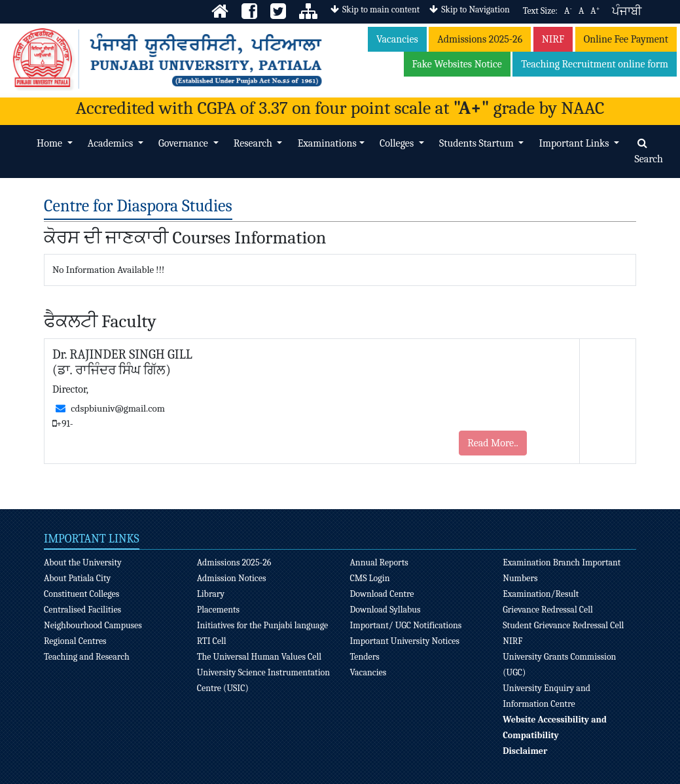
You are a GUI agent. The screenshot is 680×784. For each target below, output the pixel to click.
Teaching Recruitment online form (595, 64)
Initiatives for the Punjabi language (262, 625)
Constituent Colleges (81, 594)
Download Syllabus (385, 610)
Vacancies (397, 39)
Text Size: (540, 11)
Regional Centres (75, 641)
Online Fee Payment (626, 39)
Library (211, 594)
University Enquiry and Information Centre (546, 696)
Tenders (364, 657)
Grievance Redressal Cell (548, 610)
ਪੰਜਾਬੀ (627, 11)
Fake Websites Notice (457, 64)
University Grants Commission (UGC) (559, 665)
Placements (218, 610)
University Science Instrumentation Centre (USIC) (263, 680)
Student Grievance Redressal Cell (563, 625)
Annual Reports (379, 562)
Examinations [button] (327, 143)
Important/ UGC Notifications (405, 625)
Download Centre (382, 594)
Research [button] (254, 143)
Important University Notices (404, 641)
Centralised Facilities (82, 610)
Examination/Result (541, 594)
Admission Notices (232, 578)
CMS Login (369, 578)
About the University (83, 562)
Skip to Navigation (469, 9)
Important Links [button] (575, 143)
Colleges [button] (398, 143)
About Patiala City (77, 578)
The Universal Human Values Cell (259, 657)
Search (649, 151)
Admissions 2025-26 (480, 39)
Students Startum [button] (477, 143)
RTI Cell (212, 641)
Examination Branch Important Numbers (562, 570)
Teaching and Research (87, 657)
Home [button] (50, 143)
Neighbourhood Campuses (93, 625)
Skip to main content (375, 9)
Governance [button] (184, 143)
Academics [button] (112, 143)
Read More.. (493, 443)
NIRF (553, 39)
